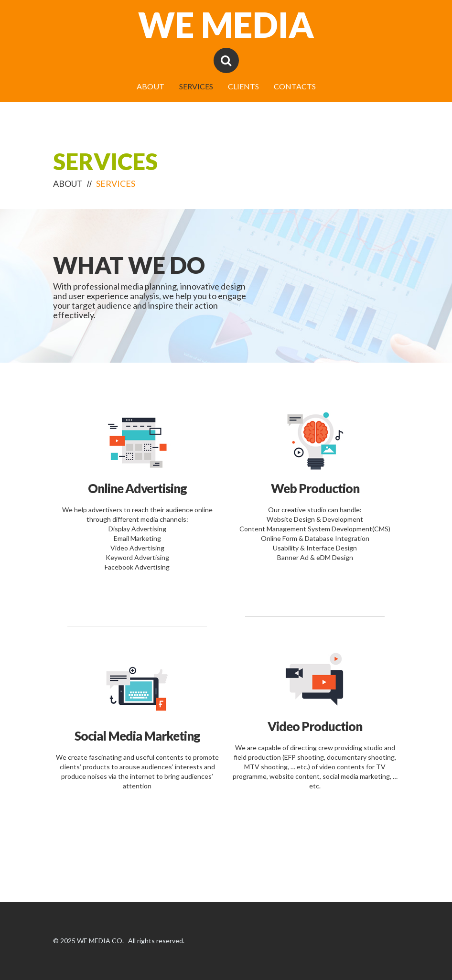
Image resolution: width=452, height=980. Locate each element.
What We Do (129, 265)
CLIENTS (243, 86)
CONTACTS (295, 86)
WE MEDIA (226, 24)
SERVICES (196, 86)
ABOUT (151, 86)
